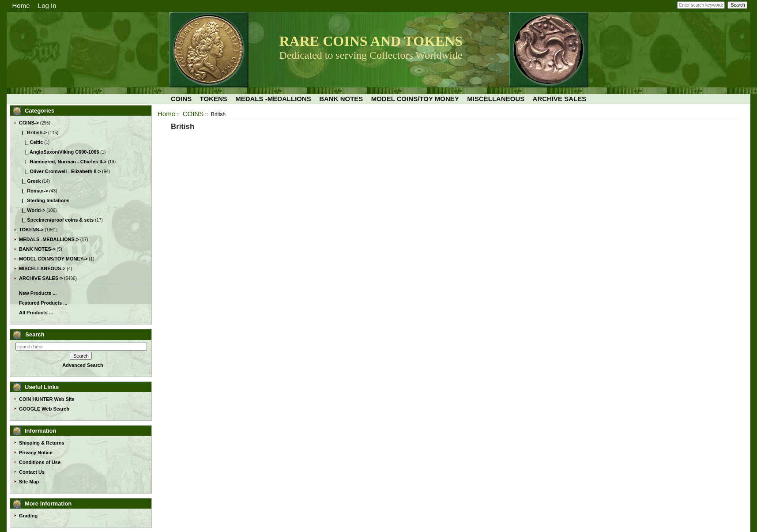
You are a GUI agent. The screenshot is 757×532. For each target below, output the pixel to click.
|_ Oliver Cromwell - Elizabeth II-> (60, 171)
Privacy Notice (36, 453)
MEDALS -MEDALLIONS (273, 99)
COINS (193, 114)
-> (29, 123)
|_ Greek (30, 181)
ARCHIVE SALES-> (41, 278)
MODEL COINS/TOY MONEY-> (53, 259)
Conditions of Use (40, 462)
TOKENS (214, 99)
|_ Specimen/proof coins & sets (56, 220)
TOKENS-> (31, 230)
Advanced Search (83, 365)
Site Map (29, 482)
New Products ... (38, 293)
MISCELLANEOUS (496, 99)
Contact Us (32, 472)
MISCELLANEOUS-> (42, 268)
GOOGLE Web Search (44, 409)
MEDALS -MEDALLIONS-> (49, 239)
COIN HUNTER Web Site (47, 399)
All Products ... (36, 313)
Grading (28, 516)
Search (35, 334)
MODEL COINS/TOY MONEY (415, 99)
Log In (47, 6)
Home (21, 6)
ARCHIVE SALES (560, 99)
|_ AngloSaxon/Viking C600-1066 (59, 152)
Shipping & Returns (42, 443)
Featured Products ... (43, 303)
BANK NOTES (341, 99)
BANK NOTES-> (37, 249)
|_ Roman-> (34, 191)
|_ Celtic (31, 142)
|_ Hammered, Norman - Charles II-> (63, 162)
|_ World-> (32, 210)
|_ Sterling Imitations (44, 200)
